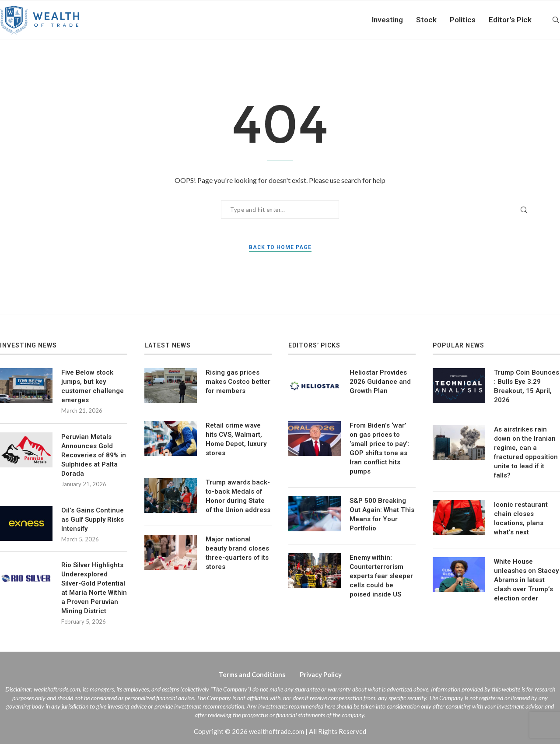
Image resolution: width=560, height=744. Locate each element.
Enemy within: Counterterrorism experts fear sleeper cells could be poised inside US (381, 576)
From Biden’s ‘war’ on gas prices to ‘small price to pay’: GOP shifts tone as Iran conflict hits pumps (380, 448)
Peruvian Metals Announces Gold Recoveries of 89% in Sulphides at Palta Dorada (94, 455)
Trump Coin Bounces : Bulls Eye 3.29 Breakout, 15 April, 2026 (527, 386)
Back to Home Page (280, 247)
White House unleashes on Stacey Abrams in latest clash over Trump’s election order (526, 580)
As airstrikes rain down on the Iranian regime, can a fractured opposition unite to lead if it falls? (526, 452)
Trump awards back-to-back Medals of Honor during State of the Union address (238, 496)
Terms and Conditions (252, 674)
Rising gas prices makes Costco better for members (238, 382)
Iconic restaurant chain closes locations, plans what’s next (521, 518)
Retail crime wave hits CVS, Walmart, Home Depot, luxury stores (236, 439)
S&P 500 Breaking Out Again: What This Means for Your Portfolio (382, 514)
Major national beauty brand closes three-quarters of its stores (237, 553)
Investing (387, 20)
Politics (463, 20)
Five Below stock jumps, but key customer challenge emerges (93, 386)
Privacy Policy (321, 674)
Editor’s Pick (510, 20)
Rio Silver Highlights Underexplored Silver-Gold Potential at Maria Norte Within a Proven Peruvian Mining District (94, 588)
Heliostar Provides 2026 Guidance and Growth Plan (380, 382)
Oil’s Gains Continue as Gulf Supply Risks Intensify (93, 519)
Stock (426, 20)
